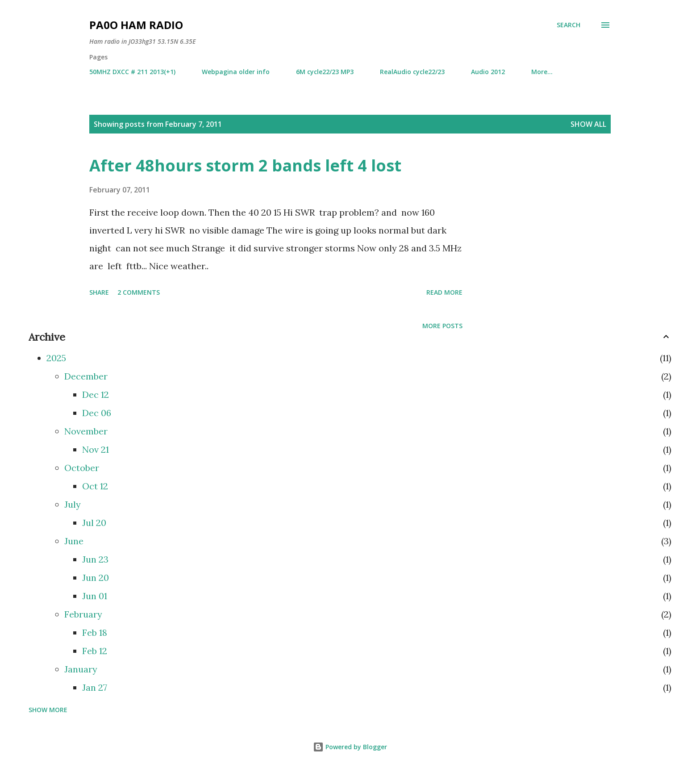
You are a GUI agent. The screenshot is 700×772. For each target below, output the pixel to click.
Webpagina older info (236, 72)
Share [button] (99, 292)
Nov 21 (96, 449)
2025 (56, 358)
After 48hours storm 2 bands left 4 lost (245, 165)
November (86, 431)
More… (542, 72)
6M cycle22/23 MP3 (325, 72)
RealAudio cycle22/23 (412, 72)
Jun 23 (95, 559)
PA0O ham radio (136, 25)
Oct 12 (95, 486)
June (74, 541)
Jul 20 (94, 523)
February (83, 614)
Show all (588, 124)
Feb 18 (95, 632)
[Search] (569, 25)
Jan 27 (95, 687)
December (86, 376)
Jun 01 (95, 596)
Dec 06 (97, 413)
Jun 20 (96, 578)
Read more (444, 292)
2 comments (139, 292)
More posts (442, 326)
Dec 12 (96, 394)
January (81, 669)
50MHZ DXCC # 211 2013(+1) (132, 72)
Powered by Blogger (350, 747)
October (82, 468)
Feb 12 (95, 651)
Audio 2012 (488, 72)
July (73, 504)
